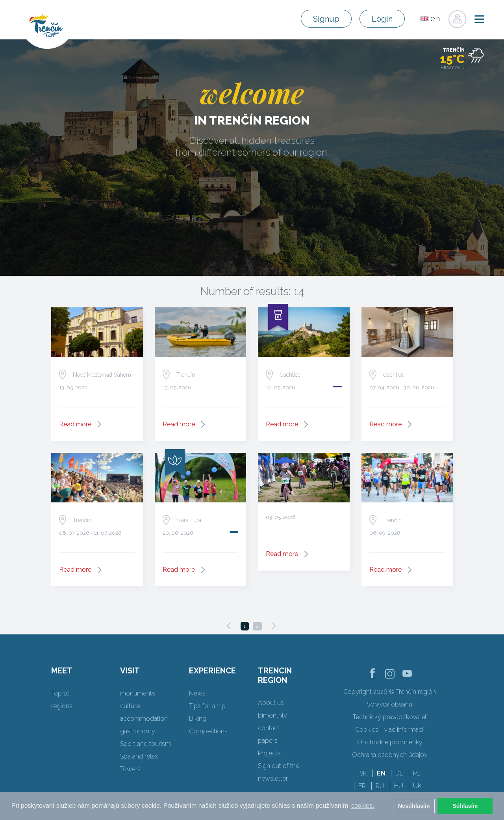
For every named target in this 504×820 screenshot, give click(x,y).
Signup (326, 19)
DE (399, 773)
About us (271, 703)
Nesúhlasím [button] (414, 806)
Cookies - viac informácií (390, 730)
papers (268, 741)
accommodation (144, 719)
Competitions (208, 731)
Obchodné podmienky (390, 742)
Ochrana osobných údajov (390, 755)
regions (62, 706)
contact (269, 728)
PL (417, 773)
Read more (75, 424)
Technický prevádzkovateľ (390, 717)
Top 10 (60, 693)
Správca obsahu (390, 704)
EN (381, 773)
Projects (269, 753)
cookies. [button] (363, 806)
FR (362, 786)
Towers (130, 769)
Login (382, 19)
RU (380, 786)
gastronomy (138, 731)
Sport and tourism (145, 744)
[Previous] (229, 626)
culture (130, 706)
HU (399, 786)
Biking (198, 719)
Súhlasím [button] (465, 806)
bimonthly (272, 715)
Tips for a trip (207, 706)
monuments (138, 693)
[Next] (274, 626)
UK (417, 786)
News (197, 693)
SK (363, 773)
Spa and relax (139, 756)
